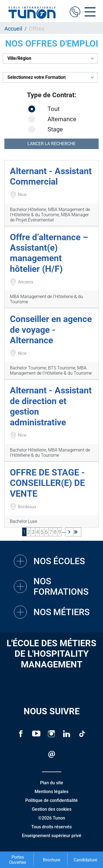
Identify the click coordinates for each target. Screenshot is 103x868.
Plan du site (52, 783)
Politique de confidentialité (51, 800)
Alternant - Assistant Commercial (51, 176)
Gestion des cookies (52, 809)
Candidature (85, 860)
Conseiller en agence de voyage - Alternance (51, 330)
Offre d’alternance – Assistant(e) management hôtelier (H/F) (49, 253)
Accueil (13, 29)
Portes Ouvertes (18, 860)
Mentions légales (51, 792)
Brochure (51, 860)
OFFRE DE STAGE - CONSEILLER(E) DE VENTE (47, 483)
